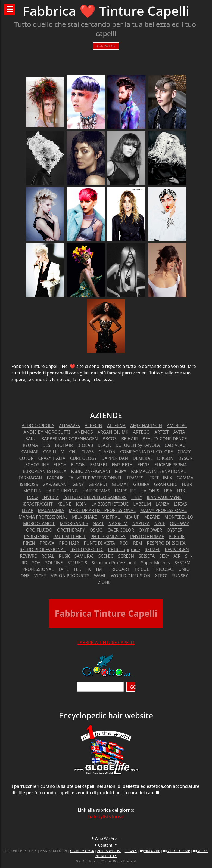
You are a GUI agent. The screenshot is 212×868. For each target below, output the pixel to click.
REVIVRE (28, 556)
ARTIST (161, 432)
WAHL (100, 576)
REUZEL (152, 550)
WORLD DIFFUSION (131, 576)
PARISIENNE (36, 537)
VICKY (40, 576)
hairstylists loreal (106, 817)
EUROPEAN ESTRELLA (45, 471)
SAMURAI (84, 556)
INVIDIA (51, 497)
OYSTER (175, 530)
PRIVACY (131, 851)
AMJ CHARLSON (146, 426)
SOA (36, 563)
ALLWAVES (70, 426)
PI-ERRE (177, 537)
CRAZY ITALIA (52, 458)
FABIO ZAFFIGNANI (91, 471)
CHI (73, 452)
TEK (77, 569)
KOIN (81, 504)
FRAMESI (136, 478)
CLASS (88, 452)
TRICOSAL (164, 569)
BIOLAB (85, 445)
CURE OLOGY (84, 458)
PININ (29, 543)
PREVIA (47, 543)
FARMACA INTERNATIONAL (158, 471)
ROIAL (48, 556)
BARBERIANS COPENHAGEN (70, 439)
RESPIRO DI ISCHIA (166, 543)
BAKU (31, 439)
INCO (32, 497)
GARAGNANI (55, 484)
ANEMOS (84, 432)
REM (138, 543)
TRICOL (141, 569)
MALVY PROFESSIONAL (163, 510)
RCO (124, 543)
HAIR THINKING (62, 491)
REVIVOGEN (177, 550)
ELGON (78, 465)
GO (133, 687)
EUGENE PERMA (171, 465)
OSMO (96, 530)
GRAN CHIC (166, 484)
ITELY (137, 497)
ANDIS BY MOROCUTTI (47, 432)
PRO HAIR (69, 543)
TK (88, 569)
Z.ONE (104, 582)
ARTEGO (141, 432)
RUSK (64, 556)
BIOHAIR (64, 445)
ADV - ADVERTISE (109, 851)
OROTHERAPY (71, 530)
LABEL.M (142, 504)
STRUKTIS (77, 563)
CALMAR (30, 452)
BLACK (104, 445)
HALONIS (150, 491)
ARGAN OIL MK (113, 432)
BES (46, 445)
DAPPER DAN (115, 458)
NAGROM (118, 523)
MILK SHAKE (85, 517)
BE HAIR (130, 439)
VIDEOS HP (150, 851)
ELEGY (60, 465)
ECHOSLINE (37, 465)
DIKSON (165, 458)
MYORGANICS (74, 523)
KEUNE (64, 504)
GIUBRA (141, 484)
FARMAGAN (31, 478)
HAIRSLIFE (125, 491)
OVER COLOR (121, 530)
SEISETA (147, 556)
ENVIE (144, 465)
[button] (106, 838)
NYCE (160, 523)
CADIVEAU (175, 445)
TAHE (64, 569)
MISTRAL (111, 517)
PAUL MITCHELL (70, 537)
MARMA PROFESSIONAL (43, 517)
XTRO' (161, 576)
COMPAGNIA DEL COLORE (146, 452)
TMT (100, 569)
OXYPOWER (150, 530)
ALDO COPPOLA (38, 426)
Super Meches (155, 563)
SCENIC (106, 556)
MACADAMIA (51, 510)
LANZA (163, 504)
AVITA (179, 432)
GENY (78, 484)
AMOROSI (177, 426)
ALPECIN (93, 426)
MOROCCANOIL (39, 523)
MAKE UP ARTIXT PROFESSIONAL (102, 510)
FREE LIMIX (161, 478)
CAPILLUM (54, 452)
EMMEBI (99, 465)
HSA (168, 491)
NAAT (98, 523)
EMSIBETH (122, 465)
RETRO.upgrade (124, 550)
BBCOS (110, 439)
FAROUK (55, 478)
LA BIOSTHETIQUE (110, 504)
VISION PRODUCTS (70, 576)
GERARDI (98, 484)
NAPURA (141, 523)
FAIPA (121, 471)
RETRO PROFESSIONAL (43, 550)
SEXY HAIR (170, 556)
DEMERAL (143, 458)
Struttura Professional (114, 563)
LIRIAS (180, 504)
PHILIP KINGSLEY (108, 537)
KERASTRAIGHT (37, 504)
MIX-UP (132, 517)
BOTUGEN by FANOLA (138, 445)
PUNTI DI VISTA (99, 543)
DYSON (186, 458)
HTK (181, 491)
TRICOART (119, 569)
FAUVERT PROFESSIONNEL (95, 478)
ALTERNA (116, 426)
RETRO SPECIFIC (87, 550)
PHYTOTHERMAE (147, 537)
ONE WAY (179, 523)
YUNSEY (180, 576)
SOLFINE (54, 563)
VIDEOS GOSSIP (176, 851)
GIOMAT (120, 484)
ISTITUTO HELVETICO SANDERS (95, 497)
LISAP (28, 510)
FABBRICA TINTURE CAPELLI (106, 643)
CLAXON (107, 452)
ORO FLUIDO (39, 530)
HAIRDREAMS (96, 491)
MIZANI (152, 517)
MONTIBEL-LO (179, 517)
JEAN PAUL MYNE (164, 497)
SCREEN (126, 556)
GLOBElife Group (82, 851)
